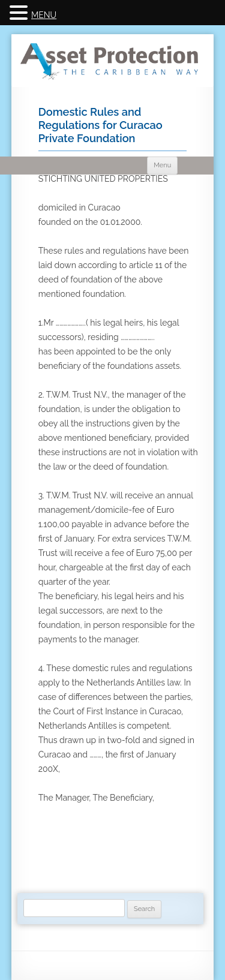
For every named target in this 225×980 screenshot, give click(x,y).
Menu (162, 165)
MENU (44, 15)
